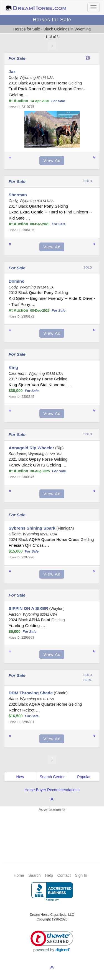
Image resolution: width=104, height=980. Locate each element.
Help (49, 875)
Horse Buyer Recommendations (52, 790)
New (20, 777)
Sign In (81, 875)
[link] (52, 941)
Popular (84, 777)
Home (19, 875)
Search (34, 875)
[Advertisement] (55, 829)
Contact (64, 875)
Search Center (52, 777)
